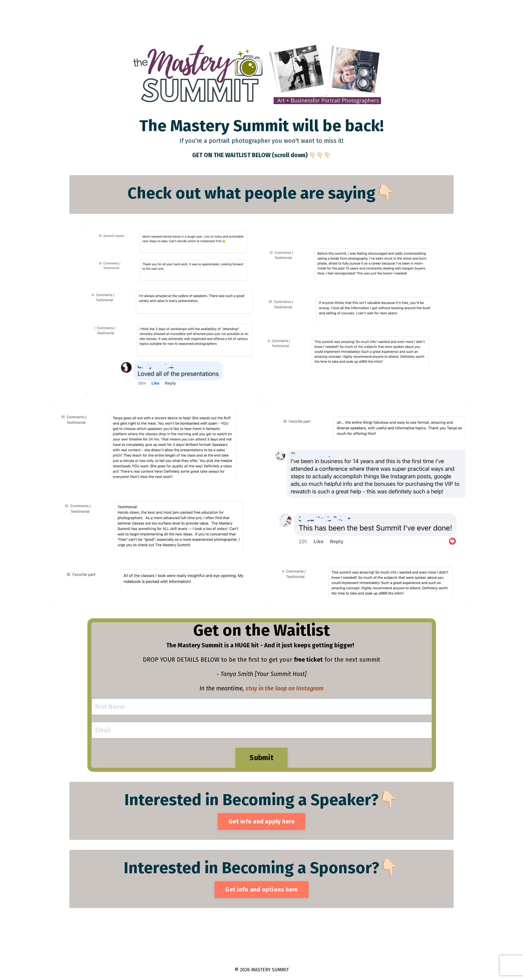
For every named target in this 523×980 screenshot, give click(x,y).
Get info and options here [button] (261, 890)
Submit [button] (261, 758)
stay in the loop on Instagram (285, 688)
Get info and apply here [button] (261, 822)
